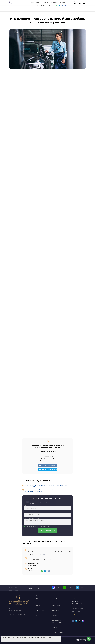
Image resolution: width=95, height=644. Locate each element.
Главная (33, 580)
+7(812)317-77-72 (80, 4)
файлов (47, 639)
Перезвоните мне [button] (79, 6)
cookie (5, 640)
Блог (39, 580)
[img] (65, 5)
